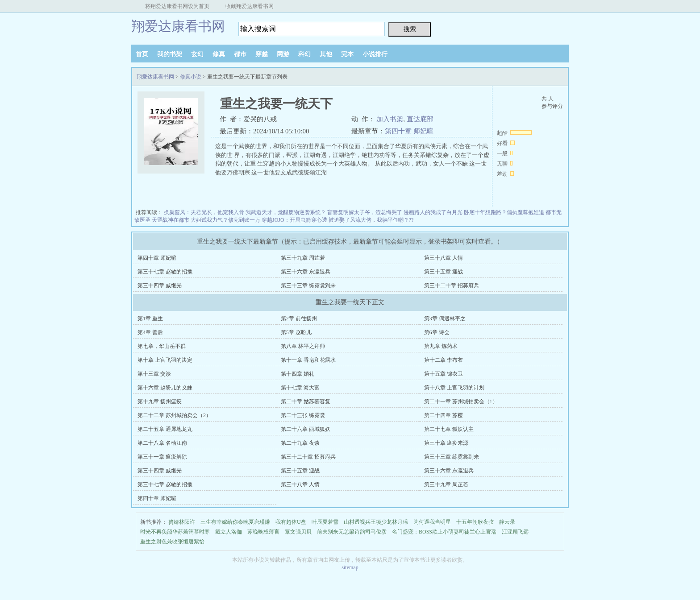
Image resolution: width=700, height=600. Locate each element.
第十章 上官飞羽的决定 (165, 360)
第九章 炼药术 (441, 346)
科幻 (304, 54)
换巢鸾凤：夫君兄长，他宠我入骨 (204, 212)
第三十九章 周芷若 (303, 258)
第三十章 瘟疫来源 (446, 443)
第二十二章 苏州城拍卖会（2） (174, 415)
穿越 (262, 54)
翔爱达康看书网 (178, 26)
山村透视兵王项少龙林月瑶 (376, 522)
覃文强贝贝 (298, 532)
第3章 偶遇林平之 (445, 319)
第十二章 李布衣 (444, 360)
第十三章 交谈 (154, 374)
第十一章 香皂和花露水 (308, 360)
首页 (142, 54)
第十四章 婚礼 (298, 374)
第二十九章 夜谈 (300, 443)
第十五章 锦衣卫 (444, 374)
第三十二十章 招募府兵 (452, 286)
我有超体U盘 (291, 522)
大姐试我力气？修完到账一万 (225, 220)
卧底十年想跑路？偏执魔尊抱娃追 (504, 212)
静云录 (507, 522)
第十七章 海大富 (300, 388)
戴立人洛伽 (229, 532)
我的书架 (170, 54)
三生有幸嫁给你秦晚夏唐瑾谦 (235, 522)
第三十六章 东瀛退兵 (306, 272)
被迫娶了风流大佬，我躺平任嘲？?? (371, 220)
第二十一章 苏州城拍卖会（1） (461, 401)
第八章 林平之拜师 (303, 346)
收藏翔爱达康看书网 (250, 6)
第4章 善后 (150, 332)
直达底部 (420, 119)
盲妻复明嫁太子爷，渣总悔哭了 (365, 212)
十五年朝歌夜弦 (475, 522)
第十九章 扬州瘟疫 (160, 401)
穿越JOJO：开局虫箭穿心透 (294, 220)
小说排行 (375, 54)
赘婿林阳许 (182, 522)
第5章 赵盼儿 (296, 332)
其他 (326, 54)
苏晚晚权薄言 (263, 532)
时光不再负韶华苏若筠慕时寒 (175, 532)
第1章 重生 (150, 319)
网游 (283, 54)
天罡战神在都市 (171, 220)
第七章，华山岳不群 (162, 346)
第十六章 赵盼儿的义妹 (165, 388)
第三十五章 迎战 (444, 272)
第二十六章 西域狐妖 (306, 429)
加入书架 (390, 119)
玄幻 (197, 54)
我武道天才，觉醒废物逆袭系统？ (286, 212)
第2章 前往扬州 (299, 319)
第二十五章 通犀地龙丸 (165, 429)
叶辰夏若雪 (325, 522)
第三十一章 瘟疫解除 (162, 457)
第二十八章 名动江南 (162, 443)
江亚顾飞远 (515, 532)
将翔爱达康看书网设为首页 (177, 6)
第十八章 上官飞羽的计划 (454, 388)
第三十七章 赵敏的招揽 (165, 272)
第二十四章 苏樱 (444, 415)
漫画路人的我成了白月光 (433, 212)
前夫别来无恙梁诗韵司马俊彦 (352, 532)
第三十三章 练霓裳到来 (308, 286)
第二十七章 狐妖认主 (449, 429)
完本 (347, 54)
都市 (240, 54)
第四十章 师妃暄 (409, 131)
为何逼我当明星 (432, 522)
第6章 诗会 (437, 332)
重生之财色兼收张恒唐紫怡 (172, 542)
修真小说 (191, 77)
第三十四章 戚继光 (160, 286)
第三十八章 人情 (444, 258)
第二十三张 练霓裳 (303, 415)
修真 (219, 54)
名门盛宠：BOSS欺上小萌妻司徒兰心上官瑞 (444, 532)
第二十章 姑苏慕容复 (306, 401)
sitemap (350, 567)
